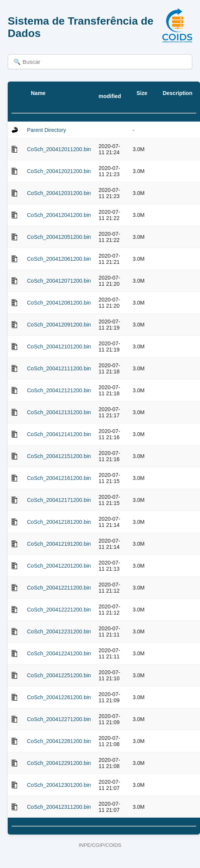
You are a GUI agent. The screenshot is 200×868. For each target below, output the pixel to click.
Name (38, 93)
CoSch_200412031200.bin (59, 193)
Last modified (110, 93)
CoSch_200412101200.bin (59, 347)
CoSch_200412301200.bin (59, 785)
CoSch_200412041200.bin (59, 215)
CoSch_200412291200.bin (59, 763)
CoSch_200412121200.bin (59, 390)
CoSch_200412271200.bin (59, 719)
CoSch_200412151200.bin (59, 456)
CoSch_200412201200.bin (59, 566)
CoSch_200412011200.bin (59, 149)
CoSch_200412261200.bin (59, 697)
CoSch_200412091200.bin (59, 325)
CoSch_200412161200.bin (59, 478)
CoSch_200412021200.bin (59, 171)
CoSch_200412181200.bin (59, 522)
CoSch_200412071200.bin (59, 281)
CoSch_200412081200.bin (59, 303)
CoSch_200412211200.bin (59, 588)
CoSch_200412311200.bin (59, 807)
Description (177, 93)
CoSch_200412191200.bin (59, 544)
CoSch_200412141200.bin (59, 434)
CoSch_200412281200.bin (59, 741)
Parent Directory (46, 130)
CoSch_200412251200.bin (59, 675)
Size (142, 93)
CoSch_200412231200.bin (59, 631)
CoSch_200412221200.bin (59, 610)
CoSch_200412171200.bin (59, 500)
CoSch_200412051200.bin (59, 237)
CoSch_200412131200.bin (59, 412)
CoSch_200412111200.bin (59, 368)
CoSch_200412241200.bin (59, 653)
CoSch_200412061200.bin (59, 259)
